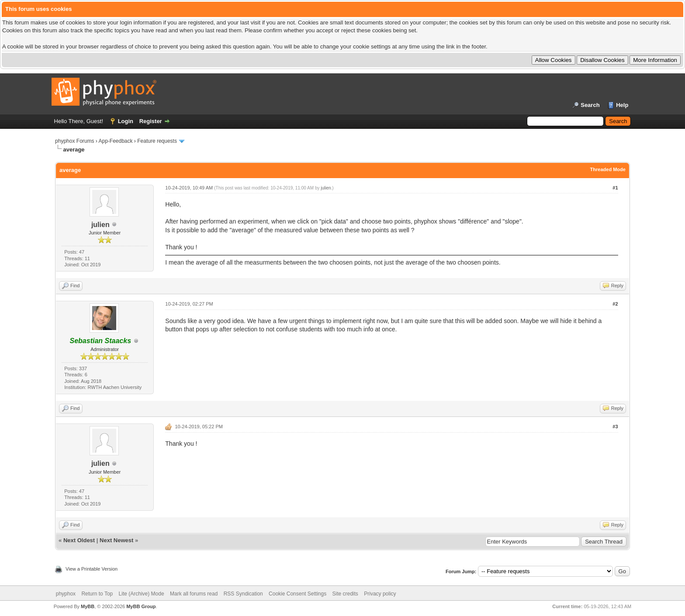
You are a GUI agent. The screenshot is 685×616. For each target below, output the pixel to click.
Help (622, 105)
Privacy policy (380, 594)
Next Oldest (79, 540)
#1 (615, 188)
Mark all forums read (194, 594)
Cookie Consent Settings (298, 594)
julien (100, 225)
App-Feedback (115, 141)
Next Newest (116, 540)
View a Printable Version (92, 569)
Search (590, 105)
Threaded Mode (608, 169)
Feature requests (157, 141)
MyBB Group (141, 606)
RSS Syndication (243, 594)
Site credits (345, 594)
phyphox (66, 594)
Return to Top (97, 594)
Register (151, 121)
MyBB (88, 606)
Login (126, 121)
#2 (615, 304)
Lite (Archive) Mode (142, 594)
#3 (615, 427)
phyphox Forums (74, 141)
